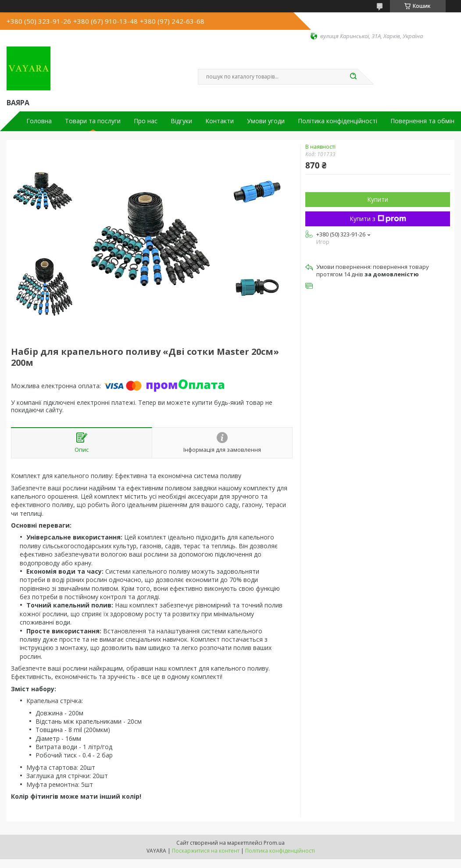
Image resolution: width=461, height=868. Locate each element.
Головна (39, 121)
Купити (378, 199)
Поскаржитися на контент (206, 851)
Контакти (220, 121)
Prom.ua (274, 843)
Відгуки (181, 121)
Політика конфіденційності (338, 121)
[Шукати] (354, 77)
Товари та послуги (93, 121)
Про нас (146, 121)
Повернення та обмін (422, 121)
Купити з (378, 219)
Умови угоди (266, 121)
